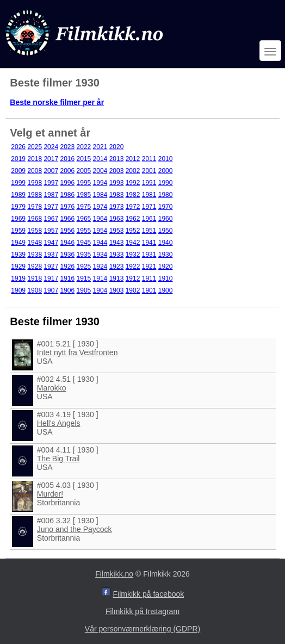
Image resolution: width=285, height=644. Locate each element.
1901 (149, 290)
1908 (35, 290)
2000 (166, 171)
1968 (35, 219)
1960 (166, 219)
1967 (51, 219)
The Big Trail (58, 459)
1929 (18, 267)
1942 (133, 243)
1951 (149, 231)
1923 (117, 267)
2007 (51, 171)
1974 (100, 207)
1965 (84, 219)
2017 (51, 159)
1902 (133, 290)
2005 (84, 171)
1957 (51, 231)
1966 (67, 219)
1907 (51, 290)
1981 (149, 195)
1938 (35, 255)
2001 (149, 171)
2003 (117, 171)
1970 (166, 207)
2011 (149, 159)
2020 (117, 147)
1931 (149, 255)
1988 (35, 195)
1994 (100, 183)
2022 (84, 147)
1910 (166, 278)
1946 (67, 243)
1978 (35, 207)
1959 (18, 231)
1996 (67, 183)
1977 (51, 207)
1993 (117, 183)
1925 (84, 267)
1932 (133, 255)
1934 (100, 255)
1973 (117, 207)
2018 (35, 159)
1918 (35, 278)
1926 (67, 267)
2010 (166, 159)
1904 (100, 290)
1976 (67, 207)
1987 (51, 195)
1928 (35, 267)
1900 (166, 290)
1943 (117, 243)
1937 (51, 255)
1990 (166, 183)
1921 (149, 267)
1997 (51, 183)
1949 (18, 243)
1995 (84, 183)
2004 (100, 171)
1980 (166, 195)
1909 (18, 290)
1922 (133, 267)
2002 (133, 171)
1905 (84, 290)
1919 (18, 278)
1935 (84, 255)
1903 (117, 290)
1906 (67, 290)
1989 (18, 195)
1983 (117, 195)
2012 (133, 159)
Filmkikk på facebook (149, 594)
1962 (133, 219)
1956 (67, 231)
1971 (149, 207)
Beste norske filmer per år (57, 102)
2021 (100, 147)
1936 (67, 255)
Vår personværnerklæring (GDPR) (142, 629)
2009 (18, 171)
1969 (18, 219)
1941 (149, 243)
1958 (35, 231)
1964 (100, 219)
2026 (18, 147)
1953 (117, 231)
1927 (51, 267)
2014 (100, 159)
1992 (133, 183)
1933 (117, 255)
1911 (149, 278)
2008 (35, 171)
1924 (100, 267)
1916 (67, 278)
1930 (166, 255)
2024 (51, 147)
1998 (35, 183)
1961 (149, 219)
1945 (84, 243)
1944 (100, 243)
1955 (84, 231)
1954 (100, 231)
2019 (18, 159)
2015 (84, 159)
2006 (67, 171)
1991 (149, 183)
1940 (166, 243)
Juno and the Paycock (75, 529)
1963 (117, 219)
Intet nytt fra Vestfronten (78, 352)
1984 (100, 195)
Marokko (52, 388)
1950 (166, 231)
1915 (84, 278)
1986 (67, 195)
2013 (117, 159)
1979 (18, 207)
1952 (133, 231)
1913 (117, 278)
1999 (18, 183)
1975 (84, 207)
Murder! (50, 494)
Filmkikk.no (114, 574)
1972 (133, 207)
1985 (84, 195)
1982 (133, 195)
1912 (133, 278)
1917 (51, 278)
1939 (18, 255)
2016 (67, 159)
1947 (51, 243)
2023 (67, 147)
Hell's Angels (59, 423)
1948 (35, 243)
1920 (166, 267)
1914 (100, 278)
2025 (35, 147)
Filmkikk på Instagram (142, 611)
